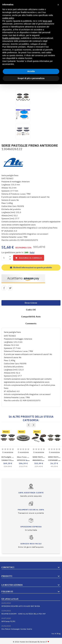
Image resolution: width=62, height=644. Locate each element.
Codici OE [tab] (31, 310)
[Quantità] (5, 258)
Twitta (10, 288)
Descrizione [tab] (31, 303)
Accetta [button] (31, 71)
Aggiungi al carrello (29, 258)
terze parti (47, 21)
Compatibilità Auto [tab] (31, 317)
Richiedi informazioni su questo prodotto (31, 267)
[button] (58, 5)
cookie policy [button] (8, 18)
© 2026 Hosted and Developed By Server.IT (31, 642)
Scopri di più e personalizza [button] (31, 78)
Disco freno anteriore (26, 457)
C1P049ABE (55, 460)
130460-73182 (9, 460)
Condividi (4, 288)
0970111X (25, 460)
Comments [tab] (31, 323)
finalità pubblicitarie (11, 38)
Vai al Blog (56, 634)
